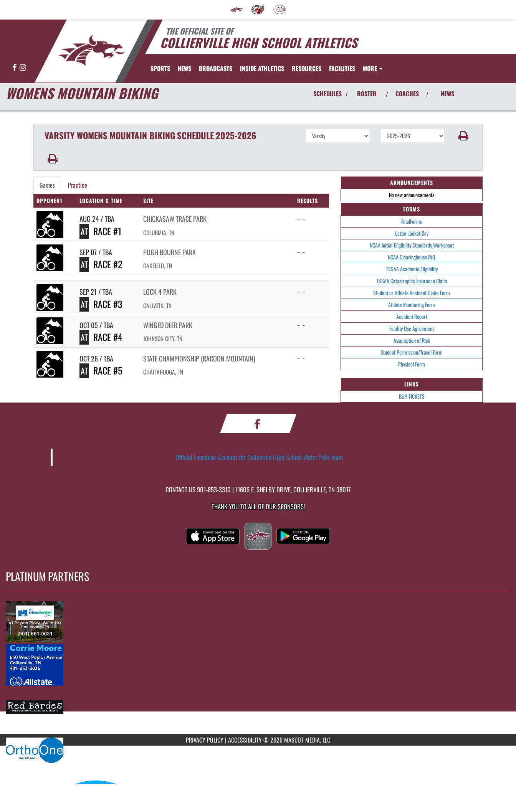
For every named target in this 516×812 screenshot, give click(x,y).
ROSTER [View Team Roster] (367, 94)
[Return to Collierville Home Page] (91, 50)
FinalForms (412, 221)
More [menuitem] (373, 68)
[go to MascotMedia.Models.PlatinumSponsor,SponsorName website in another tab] (258, 621)
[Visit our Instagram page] (23, 68)
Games (47, 185)
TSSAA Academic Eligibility (412, 269)
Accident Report (412, 316)
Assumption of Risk (412, 340)
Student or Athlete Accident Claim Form (412, 293)
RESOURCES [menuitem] (307, 68)
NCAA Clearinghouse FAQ (412, 257)
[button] (464, 136)
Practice (78, 185)
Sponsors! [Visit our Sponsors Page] (291, 506)
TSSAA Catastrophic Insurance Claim (412, 281)
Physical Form (412, 364)
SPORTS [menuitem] (160, 68)
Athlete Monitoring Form (412, 304)
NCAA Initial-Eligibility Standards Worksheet (412, 245)
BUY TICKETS (412, 396)
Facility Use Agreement (412, 328)
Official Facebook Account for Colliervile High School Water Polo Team (259, 457)
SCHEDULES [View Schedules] (327, 94)
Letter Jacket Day (412, 233)
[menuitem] (237, 10)
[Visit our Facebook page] (15, 68)
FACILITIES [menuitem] (342, 68)
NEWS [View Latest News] (447, 94)
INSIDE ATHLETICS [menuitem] (262, 68)
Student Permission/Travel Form (412, 352)
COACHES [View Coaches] (407, 94)
